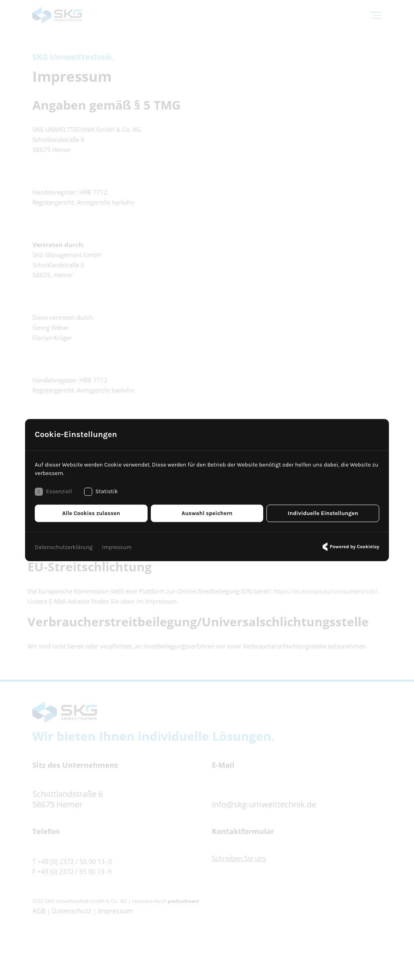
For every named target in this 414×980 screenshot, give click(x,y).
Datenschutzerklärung (64, 547)
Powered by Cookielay (350, 547)
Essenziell (53, 492)
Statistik (101, 492)
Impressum (117, 547)
